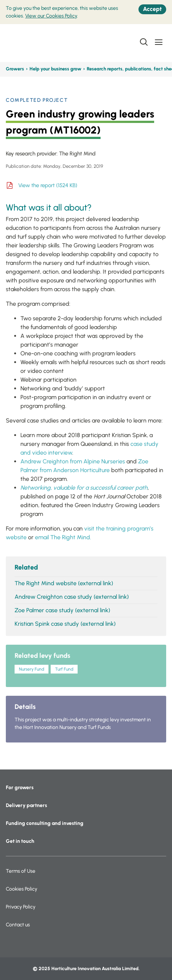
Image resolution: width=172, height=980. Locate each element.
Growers (15, 69)
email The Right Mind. (63, 537)
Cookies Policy (21, 889)
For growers (20, 788)
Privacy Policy (21, 907)
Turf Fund (64, 669)
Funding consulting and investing (45, 823)
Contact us (18, 925)
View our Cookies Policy (51, 16)
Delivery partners (26, 805)
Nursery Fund (32, 669)
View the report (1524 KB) (48, 185)
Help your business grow (55, 69)
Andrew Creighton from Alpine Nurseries (73, 461)
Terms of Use (21, 871)
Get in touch (20, 841)
